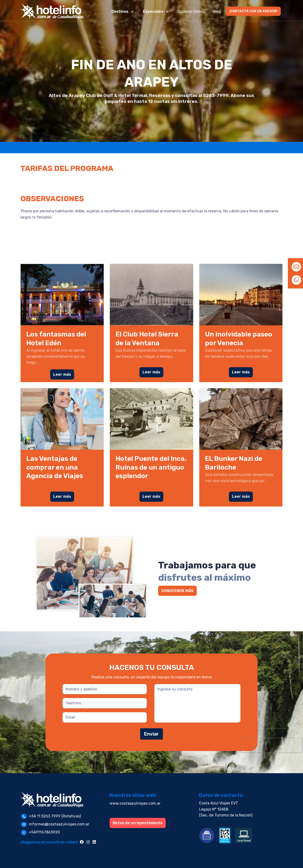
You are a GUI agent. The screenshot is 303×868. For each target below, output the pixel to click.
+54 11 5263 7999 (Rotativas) (55, 816)
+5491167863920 (44, 832)
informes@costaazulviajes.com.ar (59, 824)
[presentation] (271, 745)
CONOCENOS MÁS (177, 591)
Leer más (62, 374)
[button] (123, 12)
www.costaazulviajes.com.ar (135, 803)
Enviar (151, 734)
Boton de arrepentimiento (138, 823)
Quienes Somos (191, 11)
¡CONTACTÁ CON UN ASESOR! (253, 11)
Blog (217, 11)
